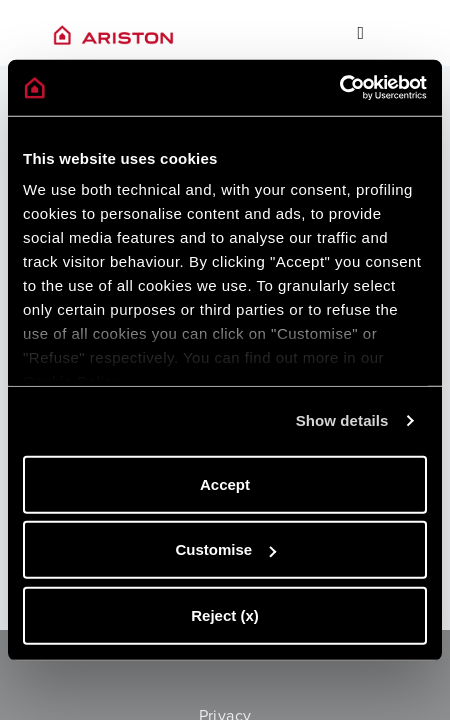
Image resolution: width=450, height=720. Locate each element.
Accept (225, 483)
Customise (225, 549)
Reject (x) (225, 614)
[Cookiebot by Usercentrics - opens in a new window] (339, 88)
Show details (342, 420)
